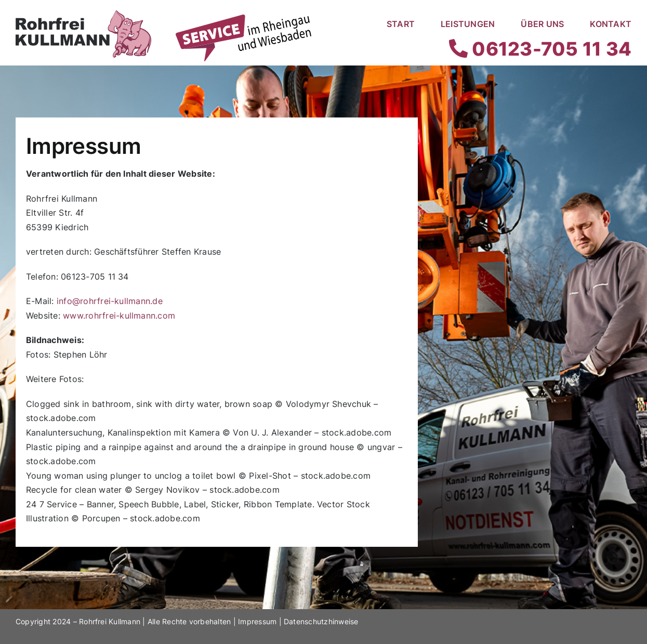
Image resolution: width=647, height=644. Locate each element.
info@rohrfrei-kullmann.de (110, 301)
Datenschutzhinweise (321, 621)
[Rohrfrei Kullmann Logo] (83, 15)
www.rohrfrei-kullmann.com (119, 316)
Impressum (257, 621)
